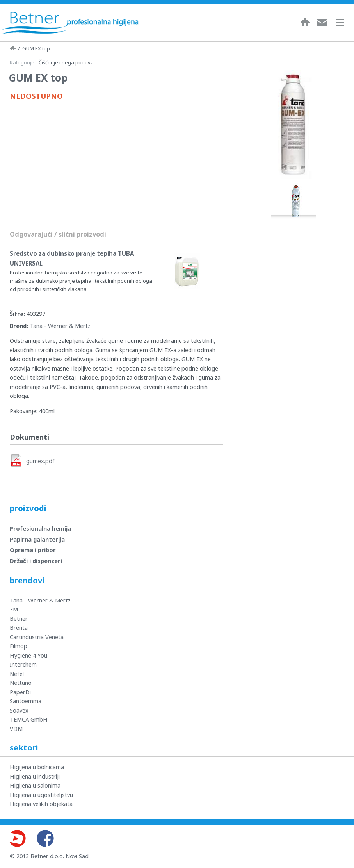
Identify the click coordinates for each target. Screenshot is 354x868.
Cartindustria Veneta (37, 637)
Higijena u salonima (35, 785)
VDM (16, 729)
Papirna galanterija (37, 539)
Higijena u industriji (35, 776)
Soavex (19, 710)
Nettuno (21, 683)
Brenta (19, 627)
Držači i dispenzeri (36, 561)
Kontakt (322, 22)
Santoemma (26, 701)
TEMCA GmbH (29, 719)
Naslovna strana (13, 48)
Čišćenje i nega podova (66, 62)
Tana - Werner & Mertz (60, 326)
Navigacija (344, 22)
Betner (19, 618)
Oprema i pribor (33, 550)
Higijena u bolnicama (37, 767)
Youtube (17, 838)
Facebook (45, 838)
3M (14, 609)
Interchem (23, 664)
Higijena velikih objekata (41, 804)
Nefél (17, 674)
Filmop (19, 646)
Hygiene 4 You (28, 655)
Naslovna (305, 22)
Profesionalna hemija (40, 528)
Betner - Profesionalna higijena (70, 23)
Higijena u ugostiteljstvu (41, 795)
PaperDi (20, 692)
